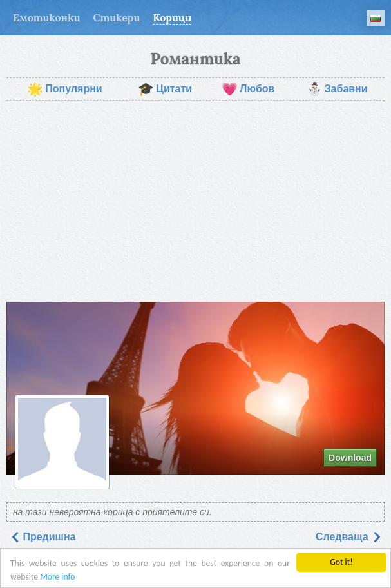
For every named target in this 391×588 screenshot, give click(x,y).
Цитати (165, 89)
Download (350, 458)
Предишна (43, 537)
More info (57, 577)
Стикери (117, 17)
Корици (172, 17)
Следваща (348, 537)
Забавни (337, 89)
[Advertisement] (195, 201)
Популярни (64, 89)
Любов (248, 89)
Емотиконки (47, 17)
